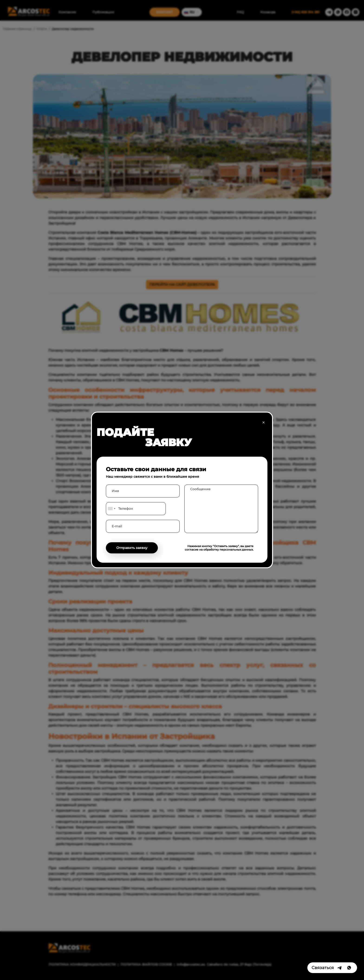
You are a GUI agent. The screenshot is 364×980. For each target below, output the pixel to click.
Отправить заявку (132, 548)
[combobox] (111, 509)
